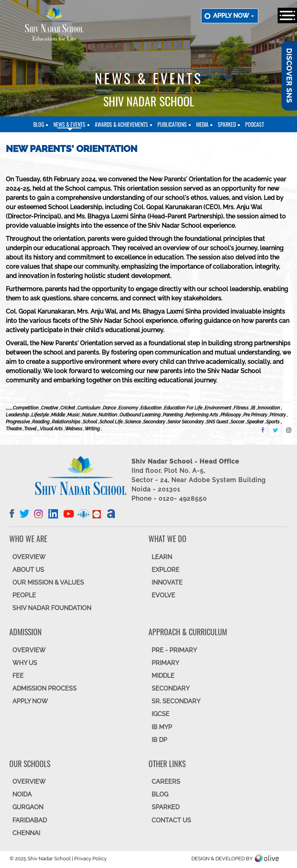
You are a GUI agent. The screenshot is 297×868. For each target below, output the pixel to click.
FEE (18, 676)
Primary (165, 663)
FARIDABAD (30, 820)
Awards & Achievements (121, 124)
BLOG (160, 794)
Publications (172, 124)
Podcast (255, 124)
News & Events (69, 124)
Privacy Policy (90, 859)
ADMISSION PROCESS (44, 688)
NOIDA (22, 794)
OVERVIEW (29, 557)
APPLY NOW (30, 701)
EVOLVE (163, 595)
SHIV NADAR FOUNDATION (52, 608)
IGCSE (160, 714)
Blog (39, 124)
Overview (29, 782)
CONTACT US (171, 820)
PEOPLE (24, 595)
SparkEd (227, 124)
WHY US (25, 663)
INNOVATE (167, 582)
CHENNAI (26, 833)
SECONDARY (171, 688)
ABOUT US (28, 570)
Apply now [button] (234, 16)
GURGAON (28, 807)
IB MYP (162, 727)
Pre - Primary (174, 650)
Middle (163, 676)
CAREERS (166, 782)
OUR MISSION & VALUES (48, 582)
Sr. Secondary (176, 701)
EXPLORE (166, 570)
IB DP (159, 740)
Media (202, 124)
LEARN (162, 557)
